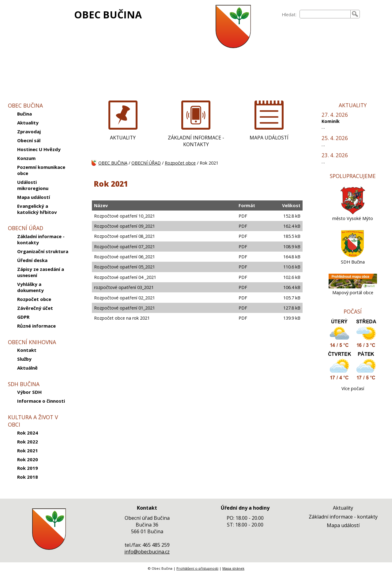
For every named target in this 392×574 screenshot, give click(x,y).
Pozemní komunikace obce (41, 170)
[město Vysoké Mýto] (353, 213)
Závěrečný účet (35, 308)
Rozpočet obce (34, 299)
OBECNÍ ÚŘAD (146, 163)
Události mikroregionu (33, 185)
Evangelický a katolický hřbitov (37, 209)
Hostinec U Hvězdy (39, 149)
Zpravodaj (29, 131)
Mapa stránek (233, 568)
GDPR (23, 317)
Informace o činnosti (41, 401)
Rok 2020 (28, 459)
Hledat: (289, 15)
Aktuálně (27, 368)
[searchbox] (325, 14)
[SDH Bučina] (353, 256)
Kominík (331, 121)
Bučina (24, 114)
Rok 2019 (28, 468)
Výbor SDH (29, 392)
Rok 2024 (28, 433)
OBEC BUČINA (108, 15)
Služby (24, 359)
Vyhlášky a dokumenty (30, 287)
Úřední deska (32, 260)
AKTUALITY (123, 138)
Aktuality (28, 123)
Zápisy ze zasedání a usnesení (41, 272)
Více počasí (353, 388)
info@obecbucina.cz (147, 552)
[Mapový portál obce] (353, 287)
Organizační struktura (43, 251)
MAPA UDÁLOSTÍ (269, 138)
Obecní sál (29, 140)
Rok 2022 (28, 442)
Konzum (26, 158)
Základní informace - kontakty (41, 239)
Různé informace (36, 326)
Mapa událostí (34, 197)
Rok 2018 (28, 477)
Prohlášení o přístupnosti (197, 568)
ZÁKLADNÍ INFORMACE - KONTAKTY (196, 141)
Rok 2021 (28, 450)
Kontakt (27, 350)
